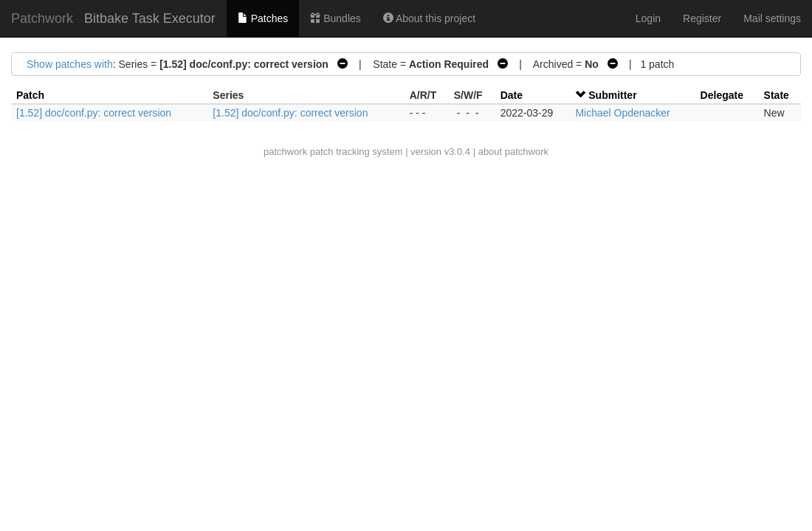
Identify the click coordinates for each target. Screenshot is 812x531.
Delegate (722, 95)
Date (512, 95)
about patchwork (513, 152)
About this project (429, 18)
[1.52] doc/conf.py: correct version (94, 113)
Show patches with (70, 64)
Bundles (335, 18)
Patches (263, 18)
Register (702, 18)
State (777, 95)
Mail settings (772, 18)
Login (648, 18)
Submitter (612, 95)
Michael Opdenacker (622, 113)
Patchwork (42, 18)
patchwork (285, 152)
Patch (30, 95)
